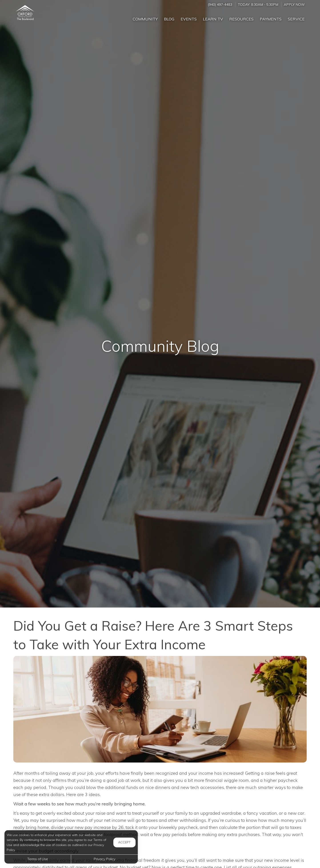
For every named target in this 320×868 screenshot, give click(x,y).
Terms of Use (38, 859)
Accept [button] (124, 842)
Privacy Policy (104, 859)
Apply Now (294, 5)
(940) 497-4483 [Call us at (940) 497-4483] (220, 5)
